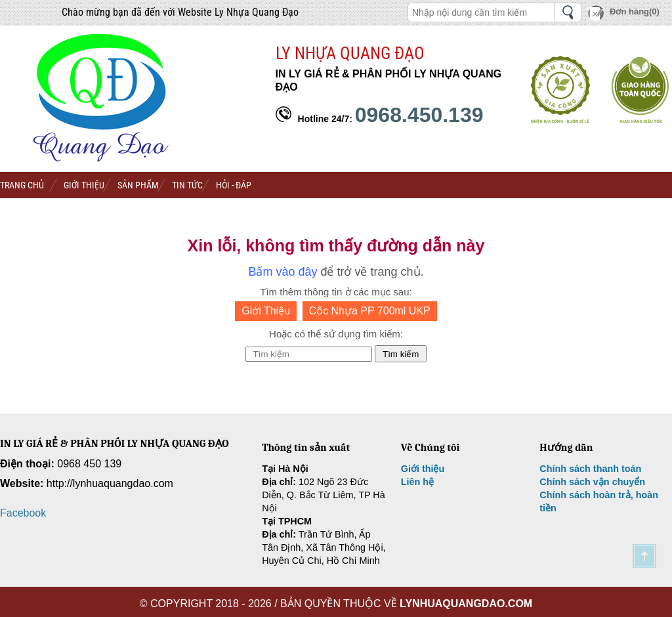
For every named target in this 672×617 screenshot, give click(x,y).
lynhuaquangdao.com (466, 604)
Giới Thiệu (266, 311)
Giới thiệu (423, 469)
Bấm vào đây (283, 272)
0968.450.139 (419, 115)
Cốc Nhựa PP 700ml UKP (370, 311)
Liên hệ (417, 482)
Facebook (23, 513)
